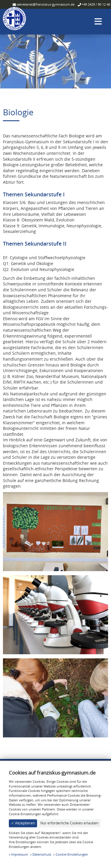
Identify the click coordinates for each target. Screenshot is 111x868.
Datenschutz (42, 854)
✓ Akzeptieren (23, 823)
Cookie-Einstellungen (72, 854)
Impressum (20, 854)
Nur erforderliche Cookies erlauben (69, 823)
